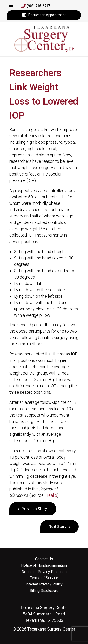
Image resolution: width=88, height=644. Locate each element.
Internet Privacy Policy (44, 584)
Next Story (57, 527)
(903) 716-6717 (35, 6)
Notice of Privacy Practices (44, 572)
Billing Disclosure (44, 591)
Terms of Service (44, 578)
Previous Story (34, 509)
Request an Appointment (44, 15)
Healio (51, 495)
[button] (11, 7)
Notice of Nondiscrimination (44, 565)
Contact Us (44, 559)
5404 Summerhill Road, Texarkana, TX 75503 (44, 614)
